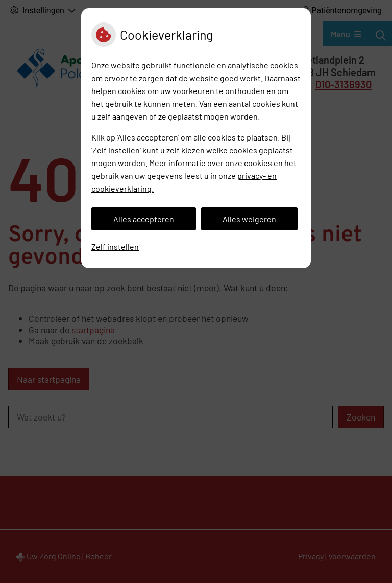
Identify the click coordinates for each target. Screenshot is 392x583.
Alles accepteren (144, 219)
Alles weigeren (249, 219)
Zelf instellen (115, 247)
